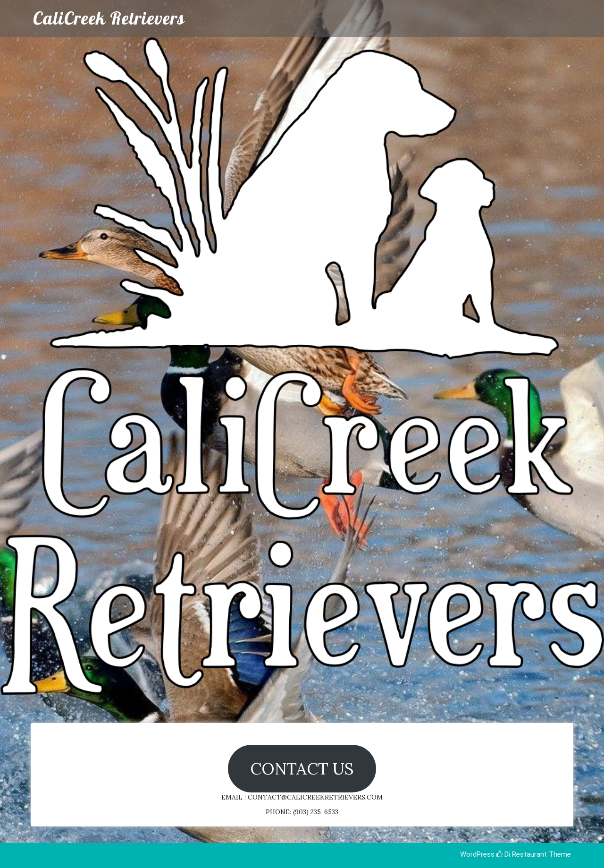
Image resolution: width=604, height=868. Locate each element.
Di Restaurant (522, 854)
